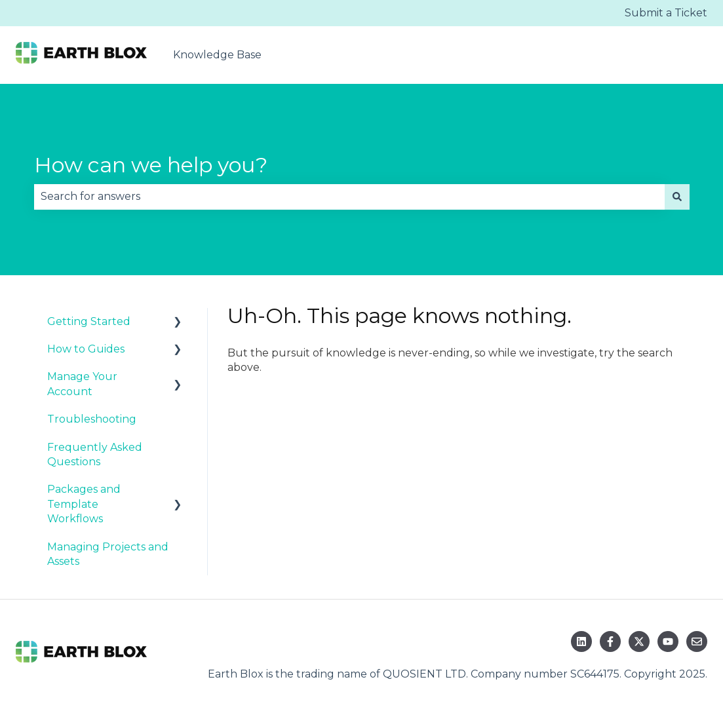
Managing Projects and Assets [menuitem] (108, 554)
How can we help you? (151, 165)
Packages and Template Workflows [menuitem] (84, 504)
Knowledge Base (217, 55)
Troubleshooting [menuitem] (92, 419)
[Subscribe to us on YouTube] (668, 642)
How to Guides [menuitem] (86, 349)
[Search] (677, 197)
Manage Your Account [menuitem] (82, 384)
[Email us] (697, 642)
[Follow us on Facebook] (610, 642)
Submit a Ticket (666, 13)
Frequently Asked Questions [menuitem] (95, 454)
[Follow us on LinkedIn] (581, 642)
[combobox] (349, 197)
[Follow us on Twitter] (639, 642)
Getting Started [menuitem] (89, 321)
